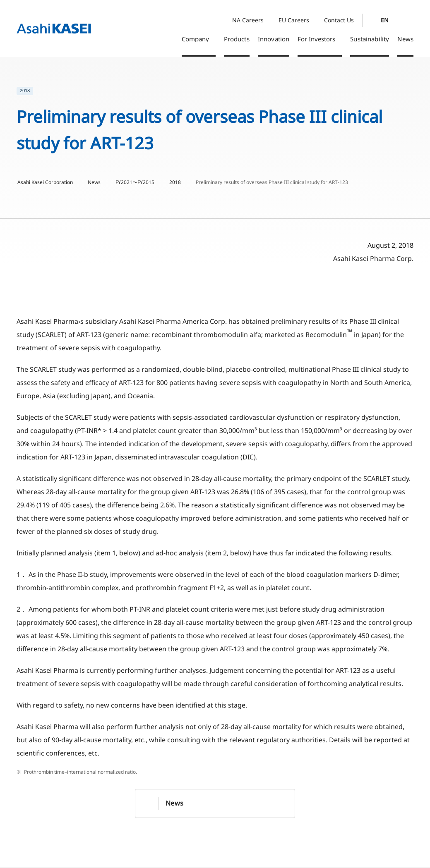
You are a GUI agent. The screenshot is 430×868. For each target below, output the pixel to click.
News (94, 182)
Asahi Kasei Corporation (45, 182)
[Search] (408, 20)
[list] (215, 91)
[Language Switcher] (382, 20)
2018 (175, 182)
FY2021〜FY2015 (135, 182)
